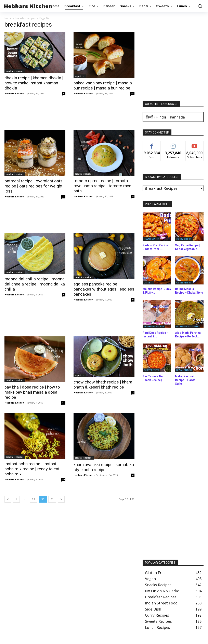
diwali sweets (152, 239)
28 (63, 197)
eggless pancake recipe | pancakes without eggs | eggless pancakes (104, 289)
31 (52, 499)
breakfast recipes (25, 18)
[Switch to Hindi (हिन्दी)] (156, 117)
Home (8, 18)
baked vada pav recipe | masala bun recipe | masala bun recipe (103, 86)
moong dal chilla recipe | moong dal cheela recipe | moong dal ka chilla (35, 284)
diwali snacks (184, 370)
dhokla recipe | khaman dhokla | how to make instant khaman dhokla (34, 83)
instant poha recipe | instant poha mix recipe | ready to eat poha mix (32, 469)
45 (132, 94)
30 (63, 479)
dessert (148, 283)
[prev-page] (8, 499)
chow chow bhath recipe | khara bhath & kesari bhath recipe (103, 385)
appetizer (80, 76)
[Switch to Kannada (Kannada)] (177, 117)
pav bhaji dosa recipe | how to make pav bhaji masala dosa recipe (32, 392)
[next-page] (61, 499)
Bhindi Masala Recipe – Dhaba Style (189, 291)
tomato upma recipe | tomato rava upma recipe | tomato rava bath (102, 186)
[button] (199, 6)
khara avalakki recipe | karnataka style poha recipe (104, 467)
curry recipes (184, 239)
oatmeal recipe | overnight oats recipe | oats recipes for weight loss (34, 186)
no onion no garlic (188, 326)
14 (63, 403)
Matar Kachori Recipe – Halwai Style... (186, 380)
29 (34, 499)
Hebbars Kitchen (14, 93)
